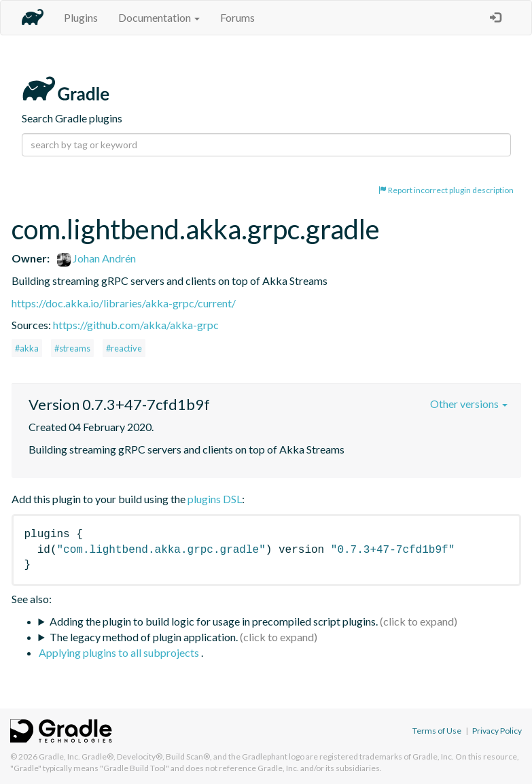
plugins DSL (215, 499)
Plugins (81, 17)
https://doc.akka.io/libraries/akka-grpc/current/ (124, 303)
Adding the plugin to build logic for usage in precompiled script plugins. (214, 621)
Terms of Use (437, 731)
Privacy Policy (497, 731)
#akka (27, 348)
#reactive (124, 348)
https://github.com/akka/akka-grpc (136, 325)
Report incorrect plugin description (446, 190)
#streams (72, 348)
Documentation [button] (159, 17)
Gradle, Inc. (59, 756)
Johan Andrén (96, 258)
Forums (237, 17)
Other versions (469, 404)
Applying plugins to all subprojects (120, 652)
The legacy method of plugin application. (144, 637)
